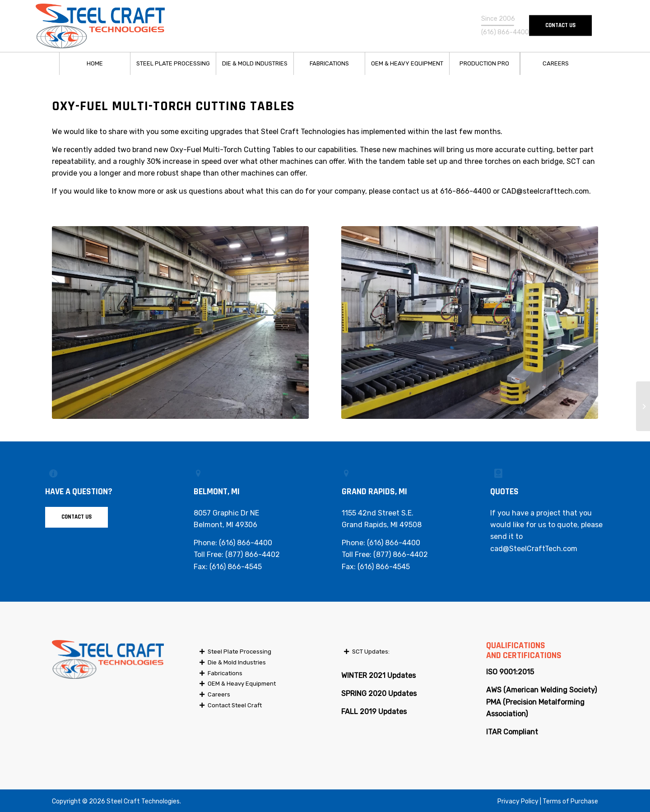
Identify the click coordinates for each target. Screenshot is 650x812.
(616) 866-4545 (236, 567)
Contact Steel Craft (235, 705)
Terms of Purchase (570, 801)
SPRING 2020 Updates (379, 694)
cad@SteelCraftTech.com (534, 549)
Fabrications (225, 673)
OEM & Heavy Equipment (242, 684)
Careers (219, 694)
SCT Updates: (371, 652)
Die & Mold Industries (237, 662)
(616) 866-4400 (246, 543)
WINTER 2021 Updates (378, 675)
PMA (494, 702)
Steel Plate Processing (239, 652)
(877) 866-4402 (253, 554)
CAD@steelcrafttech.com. (546, 191)
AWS (494, 690)
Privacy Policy (518, 801)
